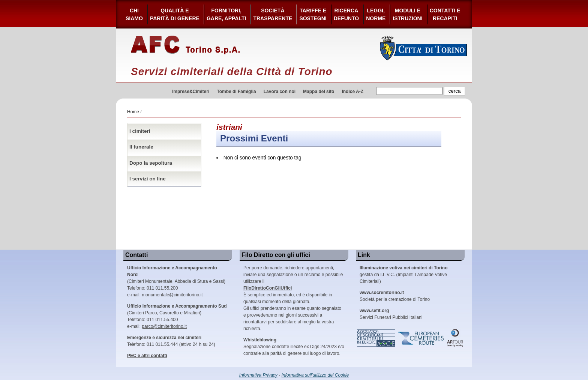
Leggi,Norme (376, 14)
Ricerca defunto (346, 14)
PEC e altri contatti (147, 356)
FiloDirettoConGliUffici (268, 288)
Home (133, 112)
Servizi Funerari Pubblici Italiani (391, 314)
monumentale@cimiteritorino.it (172, 295)
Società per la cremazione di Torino (395, 296)
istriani (229, 127)
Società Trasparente (273, 14)
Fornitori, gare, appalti (226, 14)
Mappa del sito (319, 92)
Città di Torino (424, 48)
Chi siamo (134, 14)
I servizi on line (148, 179)
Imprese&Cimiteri (191, 92)
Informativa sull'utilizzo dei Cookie (315, 375)
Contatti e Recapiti (445, 14)
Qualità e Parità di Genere (175, 14)
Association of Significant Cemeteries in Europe (376, 338)
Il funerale (141, 147)
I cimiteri (140, 131)
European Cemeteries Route (421, 338)
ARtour (455, 338)
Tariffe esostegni (313, 14)
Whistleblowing (260, 340)
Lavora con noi (280, 92)
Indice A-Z (352, 92)
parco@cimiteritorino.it (164, 326)
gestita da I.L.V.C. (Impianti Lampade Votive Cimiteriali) (403, 275)
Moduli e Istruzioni (407, 14)
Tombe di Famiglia (236, 92)
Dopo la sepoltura (151, 163)
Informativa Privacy (258, 375)
